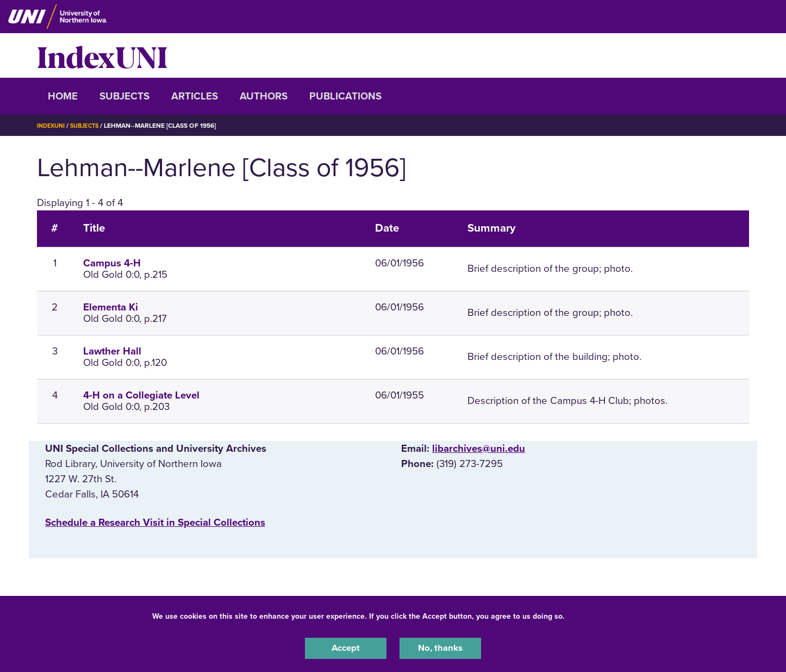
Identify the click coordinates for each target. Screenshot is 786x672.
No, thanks (440, 647)
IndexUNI (102, 55)
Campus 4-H (112, 263)
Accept (346, 647)
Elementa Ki (111, 307)
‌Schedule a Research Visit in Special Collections (155, 522)
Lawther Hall (112, 351)
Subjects (124, 96)
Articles (195, 96)
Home (63, 96)
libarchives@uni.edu (479, 449)
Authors (264, 96)
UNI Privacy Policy (601, 614)
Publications (345, 96)
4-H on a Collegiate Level (141, 395)
